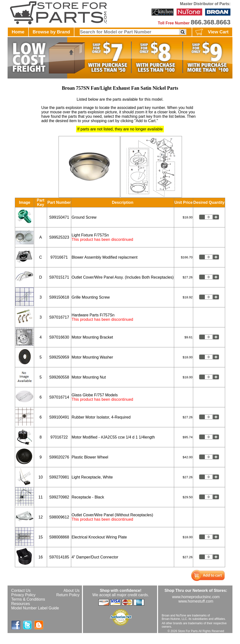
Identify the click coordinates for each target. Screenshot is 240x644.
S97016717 (59, 317)
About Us (71, 590)
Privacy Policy (23, 595)
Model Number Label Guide (35, 608)
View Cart (211, 32)
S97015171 (59, 277)
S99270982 (59, 497)
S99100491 (59, 417)
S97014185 (59, 557)
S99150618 (59, 297)
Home (18, 32)
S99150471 (59, 217)
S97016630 (59, 337)
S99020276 (59, 457)
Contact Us (21, 590)
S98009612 (59, 517)
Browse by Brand (51, 32)
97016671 (59, 257)
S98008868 (59, 537)
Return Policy (68, 595)
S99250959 (59, 357)
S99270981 (59, 477)
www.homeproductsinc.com (196, 597)
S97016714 (59, 397)
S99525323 (59, 237)
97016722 (59, 437)
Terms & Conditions (28, 599)
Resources (20, 604)
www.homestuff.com (196, 601)
